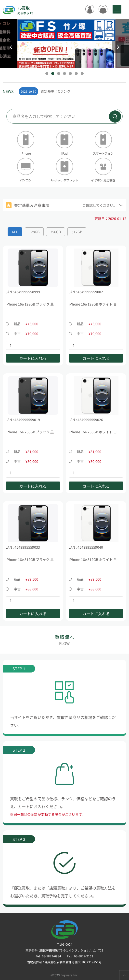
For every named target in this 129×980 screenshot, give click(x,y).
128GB (34, 232)
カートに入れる (33, 358)
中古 (22, 334)
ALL (15, 232)
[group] (73, 91)
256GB (56, 232)
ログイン (90, 9)
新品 (22, 324)
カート (103, 9)
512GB (77, 232)
